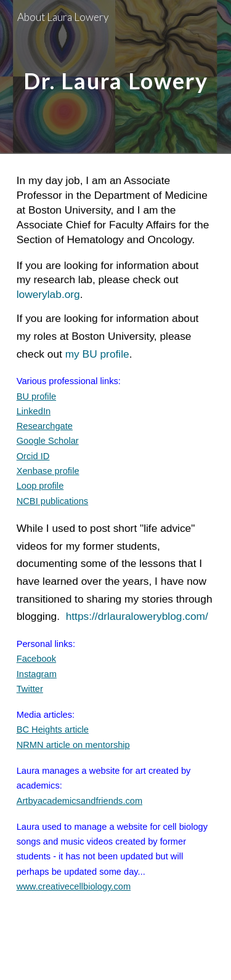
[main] (116, 77)
